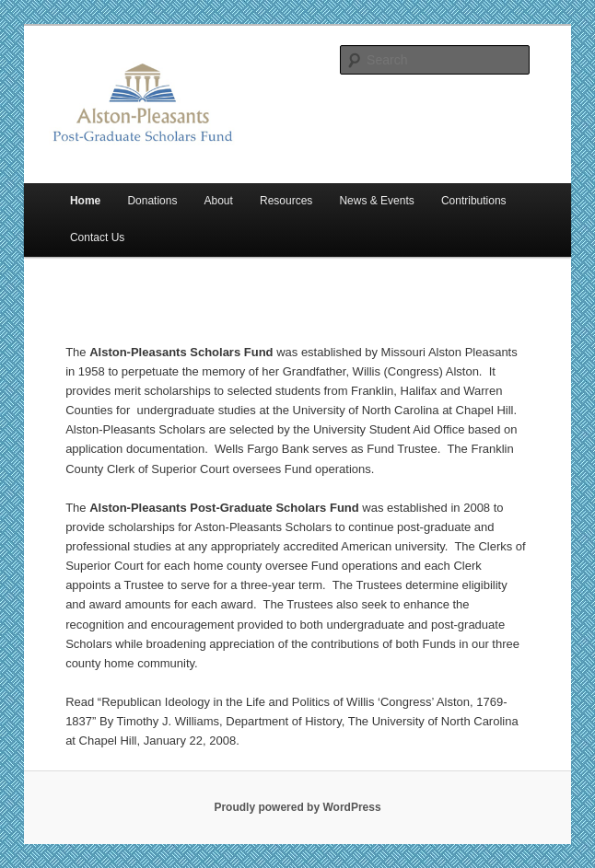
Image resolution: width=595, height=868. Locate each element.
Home (85, 201)
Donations (152, 201)
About (219, 201)
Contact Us (97, 237)
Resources (286, 201)
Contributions (474, 201)
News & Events (376, 201)
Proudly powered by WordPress (297, 807)
